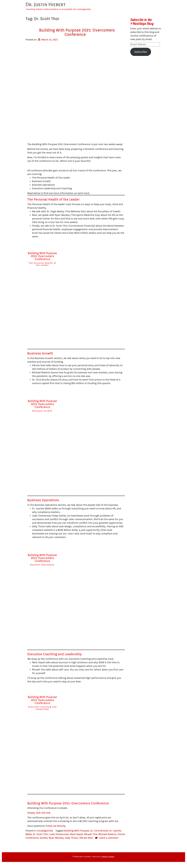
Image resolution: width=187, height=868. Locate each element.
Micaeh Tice (91, 834)
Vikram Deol (86, 838)
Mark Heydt (77, 834)
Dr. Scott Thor (41, 834)
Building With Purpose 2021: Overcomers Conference (77, 32)
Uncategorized (45, 831)
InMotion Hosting (108, 857)
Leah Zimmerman (59, 834)
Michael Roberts (107, 834)
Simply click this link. (39, 813)
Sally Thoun (72, 838)
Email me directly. (56, 826)
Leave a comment (109, 838)
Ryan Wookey (56, 838)
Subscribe (141, 52)
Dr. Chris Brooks (99, 831)
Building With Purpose (77, 831)
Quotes (44, 838)
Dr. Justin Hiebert (46, 4)
